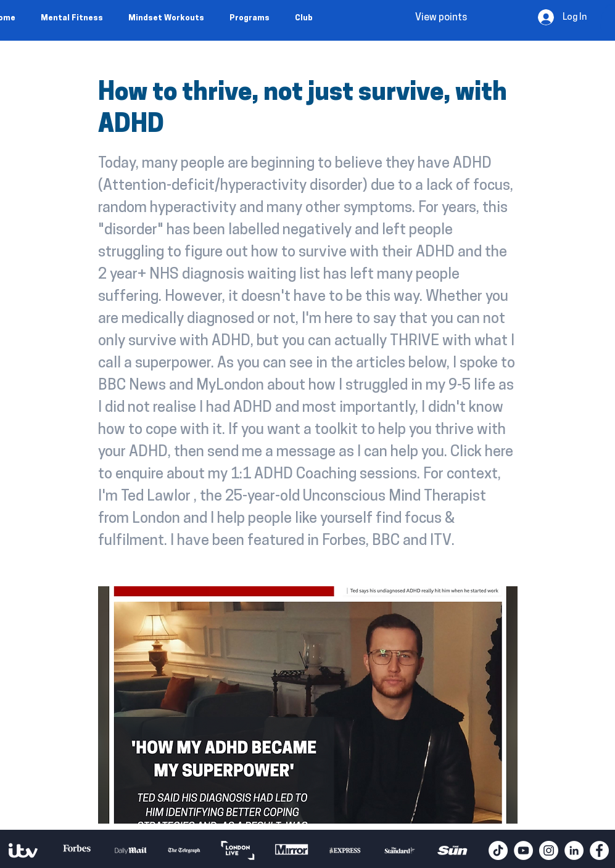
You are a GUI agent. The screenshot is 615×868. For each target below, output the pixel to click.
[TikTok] (498, 850)
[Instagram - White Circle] (549, 850)
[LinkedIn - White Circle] (574, 850)
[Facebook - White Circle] (599, 850)
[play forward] (473, 850)
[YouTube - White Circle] (523, 850)
